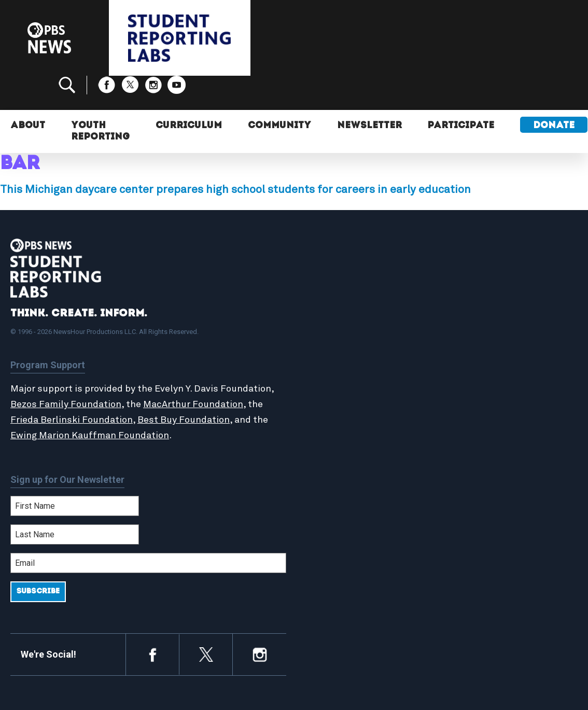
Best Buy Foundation (184, 386)
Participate (461, 92)
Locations (334, 368)
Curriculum (189, 92)
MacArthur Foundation (193, 370)
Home (326, 312)
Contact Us (473, 357)
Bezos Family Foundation (66, 370)
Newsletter (369, 92)
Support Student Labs (495, 312)
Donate (554, 92)
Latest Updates (346, 346)
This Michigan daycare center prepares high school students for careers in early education (235, 156)
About (28, 92)
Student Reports (348, 335)
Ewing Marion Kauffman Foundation (90, 401)
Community (279, 92)
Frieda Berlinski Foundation (72, 386)
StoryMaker (338, 357)
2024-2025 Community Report (495, 340)
